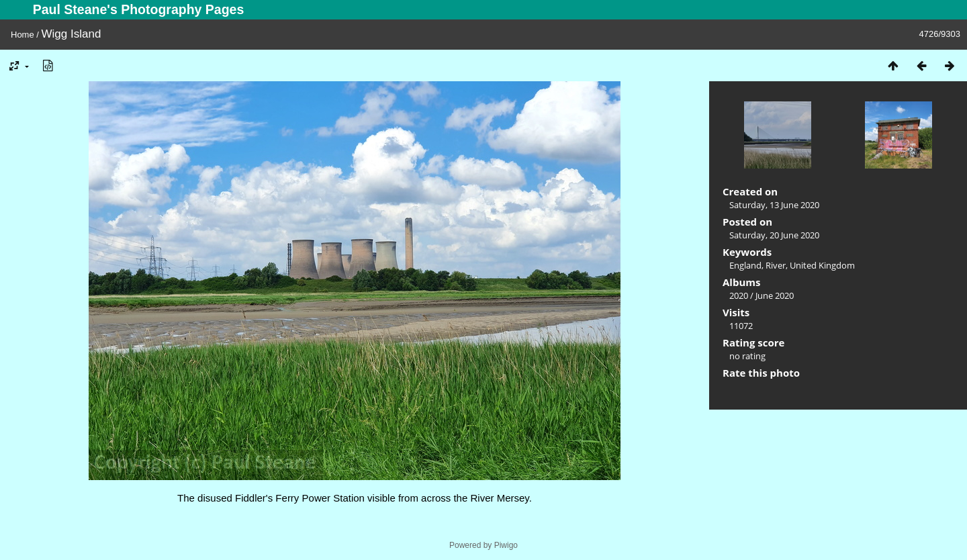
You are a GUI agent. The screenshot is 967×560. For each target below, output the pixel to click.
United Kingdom (822, 265)
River (776, 265)
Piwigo (506, 545)
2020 (739, 295)
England (745, 265)
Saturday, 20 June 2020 (774, 235)
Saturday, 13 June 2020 (774, 205)
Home (22, 35)
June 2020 (775, 295)
